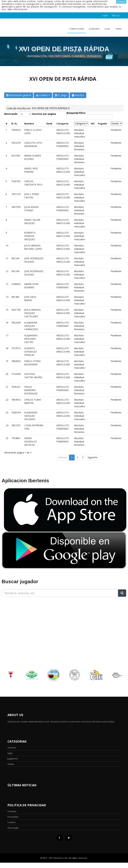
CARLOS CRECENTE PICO (33, 183)
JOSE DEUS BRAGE (30, 299)
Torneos (12, 748)
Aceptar (121, 2)
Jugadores (94, 29)
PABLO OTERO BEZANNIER (32, 363)
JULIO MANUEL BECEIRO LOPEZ (33, 247)
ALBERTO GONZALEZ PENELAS (31, 352)
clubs (107, 29)
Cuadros (43, 95)
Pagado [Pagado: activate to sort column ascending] (102, 124)
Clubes (11, 764)
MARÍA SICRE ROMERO (31, 286)
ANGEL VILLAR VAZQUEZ (32, 221)
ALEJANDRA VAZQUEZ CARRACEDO (31, 326)
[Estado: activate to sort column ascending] (116, 123)
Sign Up (116, 15)
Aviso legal (13, 828)
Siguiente (93, 457)
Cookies (12, 822)
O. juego (61, 95)
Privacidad (13, 817)
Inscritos (78, 95)
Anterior (63, 457)
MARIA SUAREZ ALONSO (33, 157)
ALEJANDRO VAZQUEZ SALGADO (31, 416)
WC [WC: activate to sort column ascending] (93, 124)
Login (105, 15)
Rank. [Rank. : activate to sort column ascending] (50, 124)
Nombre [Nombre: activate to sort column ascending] (29, 124)
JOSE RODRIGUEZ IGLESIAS (34, 260)
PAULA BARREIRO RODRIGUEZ (31, 390)
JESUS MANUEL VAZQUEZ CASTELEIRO (33, 313)
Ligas (10, 753)
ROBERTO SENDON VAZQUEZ (30, 236)
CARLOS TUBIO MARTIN (33, 401)
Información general (19, 95)
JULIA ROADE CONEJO (32, 209)
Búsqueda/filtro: (90, 115)
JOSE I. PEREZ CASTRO (32, 196)
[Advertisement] (22, 620)
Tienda (118, 29)
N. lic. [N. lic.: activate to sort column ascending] (15, 124)
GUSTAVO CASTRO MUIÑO (33, 376)
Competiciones (77, 29)
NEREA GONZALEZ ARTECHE (31, 442)
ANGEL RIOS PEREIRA (31, 170)
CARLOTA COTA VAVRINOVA (33, 144)
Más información (18, 9)
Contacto (12, 811)
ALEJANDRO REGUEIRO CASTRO (31, 339)
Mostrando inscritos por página (30, 114)
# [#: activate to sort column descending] (6, 124)
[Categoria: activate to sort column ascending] (81, 123)
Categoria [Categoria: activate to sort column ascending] (62, 124)
